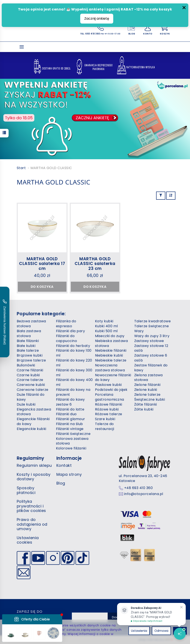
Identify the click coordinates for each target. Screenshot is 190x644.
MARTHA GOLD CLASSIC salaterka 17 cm (42, 264)
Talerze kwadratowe (153, 321)
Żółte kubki (144, 409)
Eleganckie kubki (32, 429)
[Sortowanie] (171, 196)
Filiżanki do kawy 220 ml (74, 363)
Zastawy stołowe (149, 341)
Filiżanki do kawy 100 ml (74, 353)
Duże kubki (26, 404)
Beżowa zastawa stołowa (31, 324)
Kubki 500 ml (106, 331)
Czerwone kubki (31, 385)
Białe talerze (28, 350)
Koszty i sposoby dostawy (34, 477)
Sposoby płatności (26, 490)
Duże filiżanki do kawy (31, 397)
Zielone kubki (146, 390)
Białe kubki (26, 346)
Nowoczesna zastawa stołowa (110, 368)
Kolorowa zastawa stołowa (72, 441)
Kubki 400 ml (106, 326)
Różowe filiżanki (109, 404)
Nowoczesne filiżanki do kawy (113, 378)
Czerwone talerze (33, 390)
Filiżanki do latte (70, 409)
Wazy (139, 331)
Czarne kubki (28, 375)
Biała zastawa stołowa (29, 333)
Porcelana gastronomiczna (110, 397)
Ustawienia (139, 631)
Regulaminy (31, 458)
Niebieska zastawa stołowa (111, 343)
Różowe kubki (107, 409)
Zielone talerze (147, 395)
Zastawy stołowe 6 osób (151, 358)
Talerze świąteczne (152, 326)
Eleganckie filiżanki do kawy (33, 421)
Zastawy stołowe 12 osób (151, 348)
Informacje (69, 458)
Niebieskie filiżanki (111, 350)
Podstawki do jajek (111, 390)
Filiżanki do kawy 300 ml (74, 373)
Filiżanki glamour (71, 419)
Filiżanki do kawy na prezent (73, 392)
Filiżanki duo (66, 414)
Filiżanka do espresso (66, 324)
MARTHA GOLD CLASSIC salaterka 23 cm (95, 264)
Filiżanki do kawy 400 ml (74, 382)
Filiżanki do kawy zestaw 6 (70, 402)
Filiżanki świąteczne (73, 434)
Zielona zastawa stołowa (149, 378)
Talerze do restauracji (105, 426)
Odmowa (161, 631)
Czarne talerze (30, 380)
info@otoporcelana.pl (144, 494)
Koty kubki (104, 321)
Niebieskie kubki (109, 355)
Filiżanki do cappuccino (67, 338)
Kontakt (64, 465)
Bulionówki (26, 365)
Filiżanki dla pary (71, 331)
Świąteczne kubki (150, 399)
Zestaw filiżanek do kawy (151, 368)
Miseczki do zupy (110, 336)
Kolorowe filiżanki (71, 448)
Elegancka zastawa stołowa (34, 412)
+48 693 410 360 (138, 488)
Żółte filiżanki (146, 404)
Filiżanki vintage (70, 429)
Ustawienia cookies (28, 540)
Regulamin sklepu (34, 465)
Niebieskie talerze (111, 360)
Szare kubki (105, 419)
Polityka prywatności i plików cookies (31, 506)
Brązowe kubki (30, 355)
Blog (61, 483)
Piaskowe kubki (108, 385)
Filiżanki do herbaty (73, 346)
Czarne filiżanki (30, 370)
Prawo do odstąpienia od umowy (32, 524)
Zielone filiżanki (147, 385)
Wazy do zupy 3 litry (152, 336)
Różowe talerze (109, 414)
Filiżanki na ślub (69, 424)
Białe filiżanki (28, 341)
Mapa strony (69, 474)
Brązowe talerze (31, 360)
